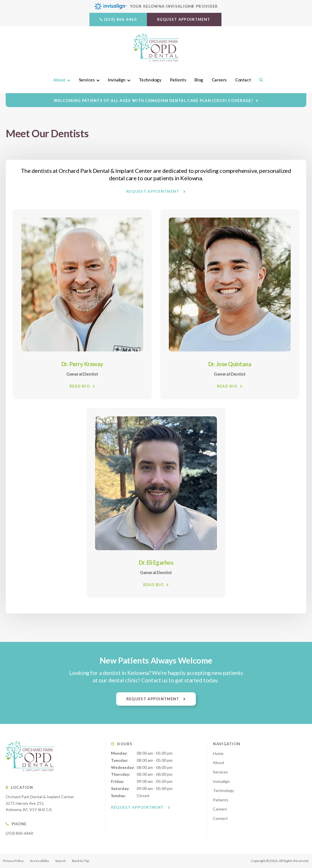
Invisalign (117, 80)
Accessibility (39, 861)
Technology (150, 80)
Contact (243, 80)
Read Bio (80, 386)
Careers (219, 80)
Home (218, 753)
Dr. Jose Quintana (230, 364)
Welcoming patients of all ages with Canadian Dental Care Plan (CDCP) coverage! (153, 101)
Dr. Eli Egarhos (156, 562)
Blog (199, 80)
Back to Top (81, 861)
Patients (178, 80)
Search (259, 80)
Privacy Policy (13, 861)
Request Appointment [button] (184, 19)
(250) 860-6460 (120, 19)
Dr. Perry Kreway (82, 364)
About (59, 80)
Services (87, 80)
